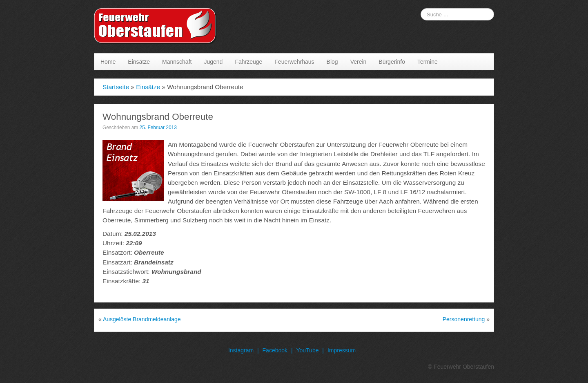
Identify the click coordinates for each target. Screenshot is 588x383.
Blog (332, 62)
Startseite (116, 87)
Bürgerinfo (392, 62)
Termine (428, 62)
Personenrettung (464, 319)
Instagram (241, 350)
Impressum (342, 350)
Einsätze (139, 62)
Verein (359, 62)
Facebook (275, 350)
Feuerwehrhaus (294, 62)
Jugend (213, 62)
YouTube (307, 350)
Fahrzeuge (248, 62)
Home (108, 62)
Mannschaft (177, 62)
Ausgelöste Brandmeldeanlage (142, 319)
